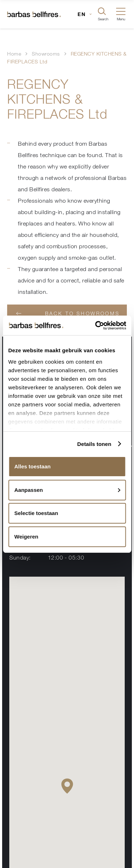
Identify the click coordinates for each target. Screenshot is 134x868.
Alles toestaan (33, 466)
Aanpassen (67, 490)
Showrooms (46, 54)
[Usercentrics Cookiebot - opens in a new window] (96, 326)
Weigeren (26, 537)
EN (82, 14)
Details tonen (94, 444)
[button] (67, 786)
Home (14, 54)
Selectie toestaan (36, 513)
